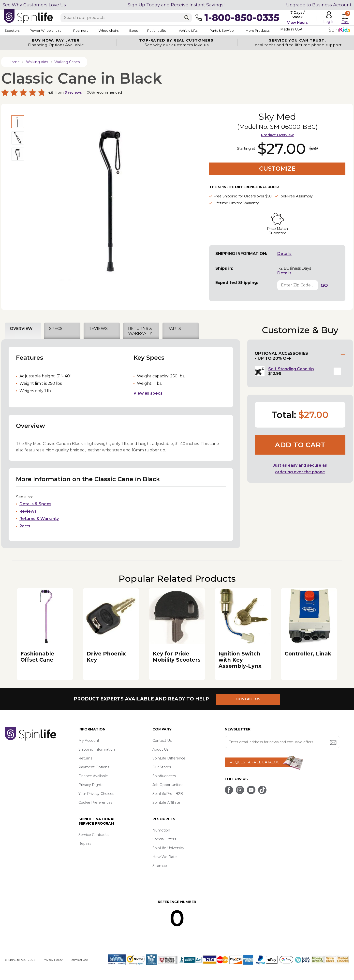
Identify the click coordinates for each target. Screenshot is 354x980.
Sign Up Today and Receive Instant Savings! (176, 5)
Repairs (85, 844)
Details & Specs (35, 504)
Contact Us (162, 741)
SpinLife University (168, 848)
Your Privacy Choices (96, 794)
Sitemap (160, 866)
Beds (147, 30)
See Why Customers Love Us (34, 5)
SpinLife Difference (169, 758)
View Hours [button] (297, 23)
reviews (73, 92)
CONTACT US (250, 699)
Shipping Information (97, 749)
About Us (160, 749)
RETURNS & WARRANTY (140, 331)
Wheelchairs (119, 30)
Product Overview (277, 135)
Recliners (88, 30)
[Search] (187, 17)
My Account (89, 741)
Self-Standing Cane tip (291, 369)
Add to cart (300, 445)
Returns (85, 758)
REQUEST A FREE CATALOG (255, 762)
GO (324, 285)
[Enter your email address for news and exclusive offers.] (282, 742)
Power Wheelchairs (49, 30)
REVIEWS (98, 329)
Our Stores (162, 767)
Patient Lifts (174, 30)
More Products (285, 30)
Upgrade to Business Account (319, 5)
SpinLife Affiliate (166, 802)
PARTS (174, 329)
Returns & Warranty (39, 519)
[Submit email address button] (334, 743)
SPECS (56, 329)
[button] (337, 371)
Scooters (11, 30)
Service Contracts (93, 835)
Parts (25, 526)
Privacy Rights (91, 785)
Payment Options (94, 767)
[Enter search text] (126, 18)
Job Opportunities (168, 785)
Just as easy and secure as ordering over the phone (300, 469)
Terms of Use (79, 960)
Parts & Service (246, 30)
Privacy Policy (53, 960)
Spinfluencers (164, 776)
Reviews (28, 511)
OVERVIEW (21, 329)
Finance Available (93, 776)
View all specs (148, 393)
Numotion (161, 830)
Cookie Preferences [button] (95, 802)
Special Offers (164, 839)
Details (284, 254)
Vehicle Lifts (208, 30)
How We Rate (165, 857)
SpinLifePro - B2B (168, 794)
